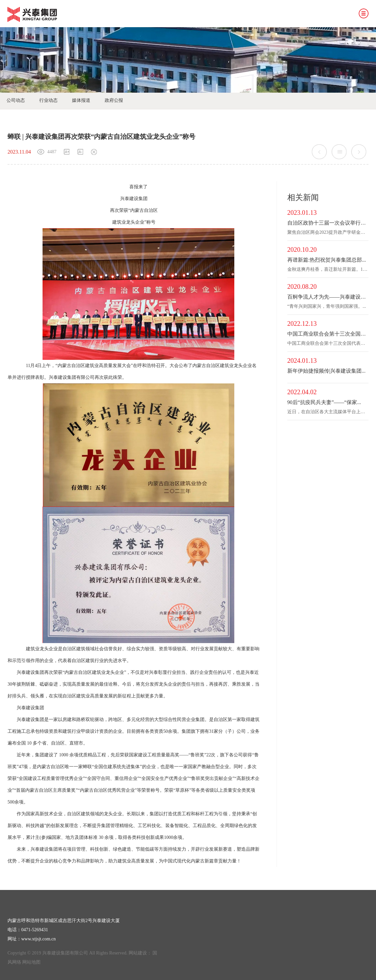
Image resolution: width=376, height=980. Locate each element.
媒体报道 (81, 100)
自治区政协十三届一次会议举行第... (328, 223)
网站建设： (140, 953)
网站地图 (31, 962)
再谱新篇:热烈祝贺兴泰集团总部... (327, 260)
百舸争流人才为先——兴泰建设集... (328, 297)
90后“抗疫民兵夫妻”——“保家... (324, 402)
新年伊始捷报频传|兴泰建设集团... (326, 371)
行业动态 (48, 100)
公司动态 (16, 100)
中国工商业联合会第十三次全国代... (328, 334)
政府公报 (114, 100)
